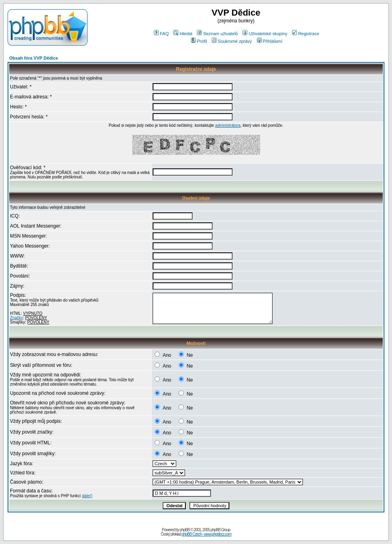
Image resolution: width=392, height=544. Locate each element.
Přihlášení (270, 41)
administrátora (228, 125)
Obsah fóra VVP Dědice (34, 58)
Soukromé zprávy (232, 41)
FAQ (161, 34)
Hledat (183, 34)
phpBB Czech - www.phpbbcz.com (206, 534)
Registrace (306, 34)
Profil (199, 41)
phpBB (185, 530)
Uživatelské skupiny (265, 34)
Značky (16, 318)
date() (87, 496)
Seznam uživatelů (217, 34)
